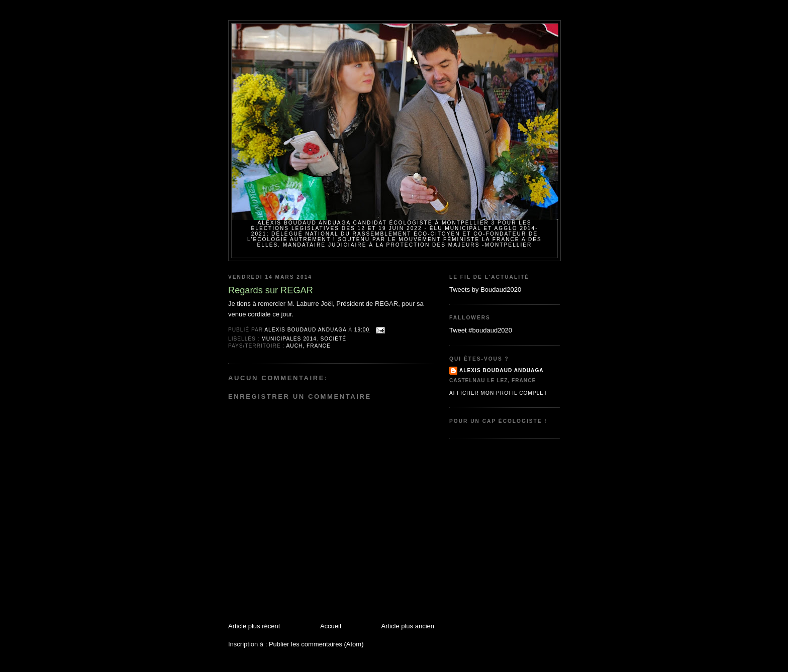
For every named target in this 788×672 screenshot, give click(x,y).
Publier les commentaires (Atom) (316, 644)
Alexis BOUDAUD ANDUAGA (502, 370)
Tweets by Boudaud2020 (485, 290)
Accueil (331, 626)
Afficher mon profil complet (498, 393)
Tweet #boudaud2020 (481, 330)
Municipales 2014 (289, 339)
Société (333, 339)
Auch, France (309, 346)
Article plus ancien (408, 626)
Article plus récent (254, 626)
